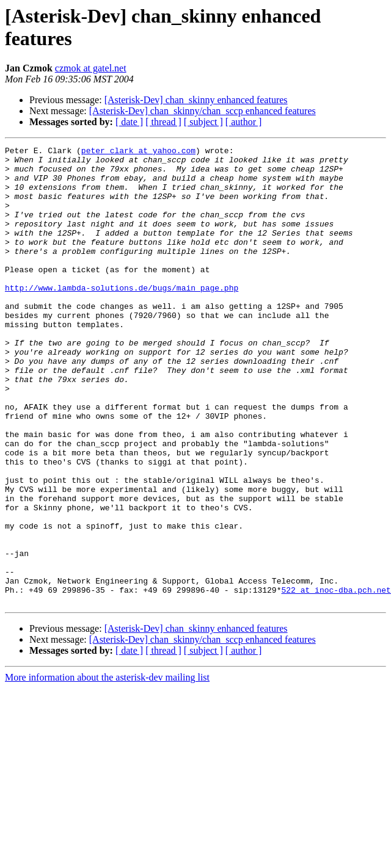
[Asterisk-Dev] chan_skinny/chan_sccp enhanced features (203, 111)
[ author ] (244, 122)
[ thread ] (163, 122)
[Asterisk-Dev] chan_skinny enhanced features (196, 100)
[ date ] (129, 122)
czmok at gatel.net (91, 68)
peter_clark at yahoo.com (138, 152)
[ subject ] (203, 122)
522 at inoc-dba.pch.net (336, 679)
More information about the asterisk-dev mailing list (107, 769)
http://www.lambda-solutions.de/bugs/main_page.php (122, 317)
